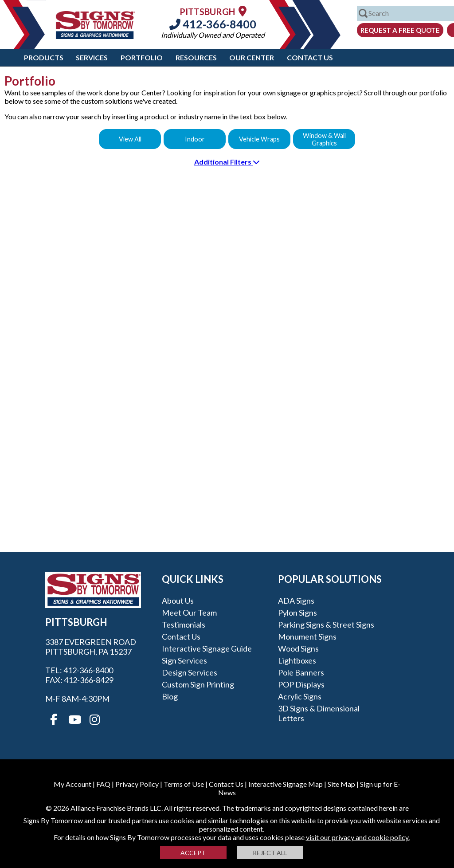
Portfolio (142, 57)
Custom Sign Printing (198, 684)
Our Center (252, 57)
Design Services (190, 672)
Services (92, 57)
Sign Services (184, 660)
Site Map (341, 784)
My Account (72, 784)
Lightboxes (297, 660)
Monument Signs (307, 636)
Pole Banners (301, 672)
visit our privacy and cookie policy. (358, 837)
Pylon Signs (297, 613)
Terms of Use (184, 784)
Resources (196, 57)
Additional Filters (227, 162)
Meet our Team (189, 613)
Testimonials (184, 624)
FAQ (103, 784)
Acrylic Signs (300, 696)
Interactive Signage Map (286, 784)
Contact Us (310, 57)
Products (44, 57)
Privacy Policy (137, 784)
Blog (170, 696)
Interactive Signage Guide (207, 648)
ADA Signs (296, 601)
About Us (178, 601)
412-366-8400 (213, 24)
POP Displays (301, 684)
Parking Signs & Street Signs (326, 624)
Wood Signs (298, 648)
